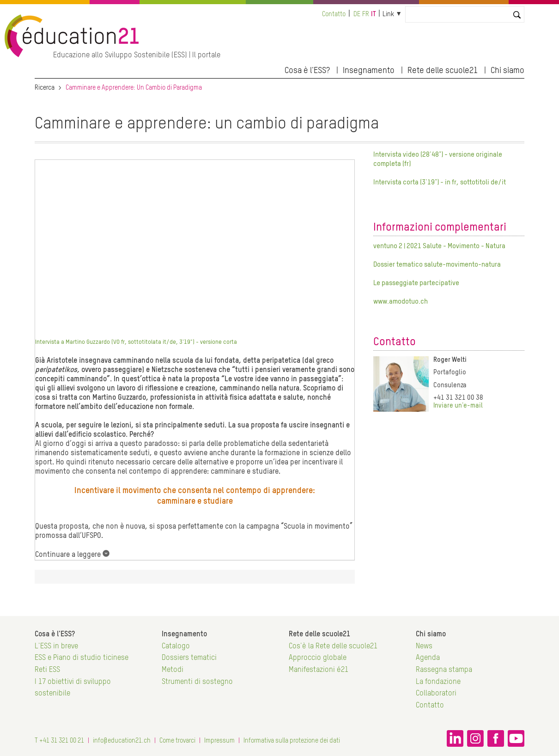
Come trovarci (177, 741)
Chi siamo (507, 71)
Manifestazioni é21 (319, 670)
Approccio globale (318, 658)
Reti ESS (47, 670)
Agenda (428, 658)
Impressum (219, 741)
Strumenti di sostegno (197, 682)
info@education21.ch (122, 741)
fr (366, 14)
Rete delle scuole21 (443, 71)
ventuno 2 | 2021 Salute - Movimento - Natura (439, 246)
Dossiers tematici (189, 658)
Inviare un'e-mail (458, 406)
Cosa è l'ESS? (307, 71)
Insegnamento (369, 71)
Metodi (173, 670)
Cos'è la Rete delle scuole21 (333, 646)
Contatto (334, 14)
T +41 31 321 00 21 (59, 741)
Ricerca (45, 88)
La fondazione (438, 682)
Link (388, 14)
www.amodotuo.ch (401, 302)
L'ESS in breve (56, 646)
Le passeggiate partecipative (416, 283)
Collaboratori (436, 694)
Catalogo (176, 646)
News (424, 646)
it (374, 14)
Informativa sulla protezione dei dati (292, 741)
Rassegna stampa (444, 670)
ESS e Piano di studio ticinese (82, 658)
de (357, 14)
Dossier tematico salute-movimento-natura (437, 265)
